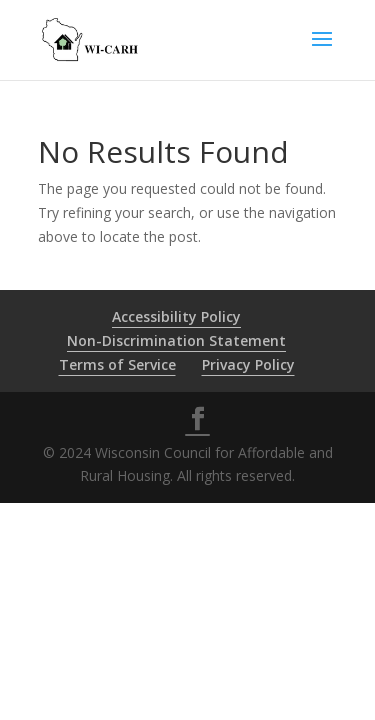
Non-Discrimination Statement (176, 340)
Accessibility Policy (176, 316)
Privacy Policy (248, 364)
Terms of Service (117, 364)
